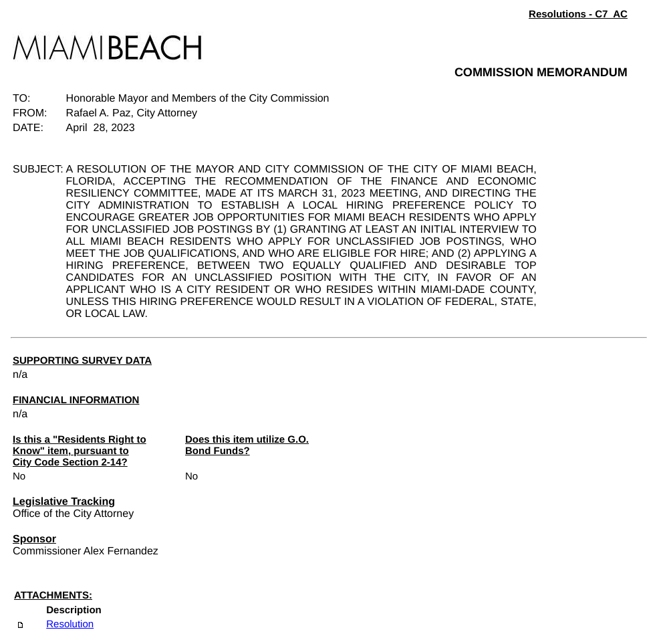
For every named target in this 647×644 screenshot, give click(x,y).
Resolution (70, 624)
